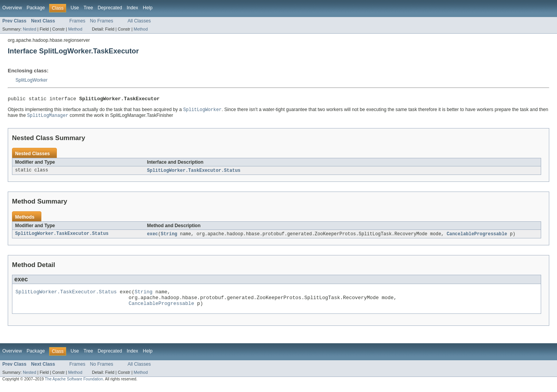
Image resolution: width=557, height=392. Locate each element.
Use (75, 8)
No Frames (102, 21)
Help (148, 8)
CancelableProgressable (477, 236)
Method (75, 29)
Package (36, 8)
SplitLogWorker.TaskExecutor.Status (194, 173)
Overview (12, 8)
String (169, 236)
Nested (30, 29)
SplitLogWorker (32, 80)
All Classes (139, 21)
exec (152, 236)
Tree (88, 8)
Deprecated (110, 8)
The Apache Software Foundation (74, 385)
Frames (77, 21)
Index (132, 8)
